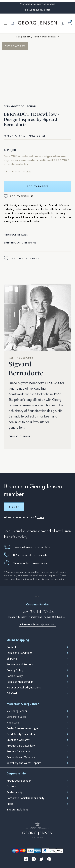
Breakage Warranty (18, 740)
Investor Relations (17, 810)
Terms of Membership (20, 682)
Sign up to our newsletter (37, 10)
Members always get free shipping (37, 4)
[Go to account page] (63, 24)
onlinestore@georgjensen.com (37, 624)
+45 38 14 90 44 (37, 612)
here (28, 171)
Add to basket (37, 186)
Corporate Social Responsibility (25, 798)
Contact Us (13, 647)
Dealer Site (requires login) (23, 728)
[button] (13, 25)
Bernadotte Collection (20, 106)
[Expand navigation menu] (6, 23)
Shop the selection (15, 171)
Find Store (13, 723)
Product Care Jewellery (21, 746)
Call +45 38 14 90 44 (21, 258)
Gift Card (12, 693)
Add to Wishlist (22, 196)
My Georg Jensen (17, 711)
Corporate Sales (16, 717)
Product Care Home (18, 752)
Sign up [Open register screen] (14, 507)
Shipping (12, 659)
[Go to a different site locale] (37, 596)
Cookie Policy (15, 676)
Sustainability (15, 792)
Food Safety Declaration (21, 734)
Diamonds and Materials (21, 757)
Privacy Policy (15, 670)
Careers (11, 787)
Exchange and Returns (20, 665)
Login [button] (41, 517)
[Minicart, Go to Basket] (70, 23)
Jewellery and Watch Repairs (24, 763)
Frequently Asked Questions (24, 688)
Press (10, 804)
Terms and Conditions (19, 653)
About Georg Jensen (19, 781)
